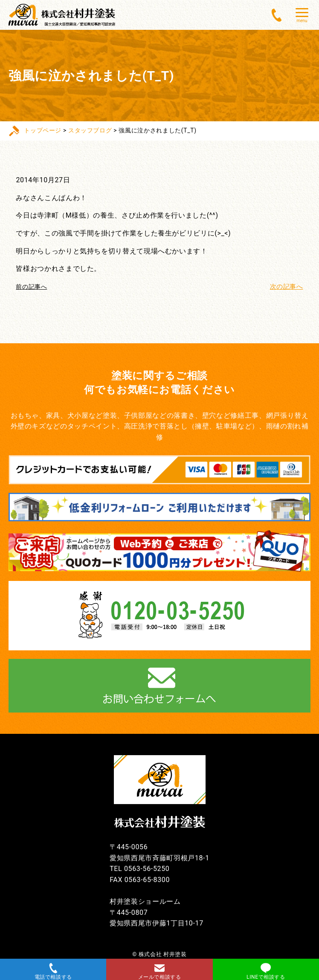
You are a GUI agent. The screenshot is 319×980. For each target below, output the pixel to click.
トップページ (43, 130)
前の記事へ (31, 287)
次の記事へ (285, 286)
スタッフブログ (90, 130)
